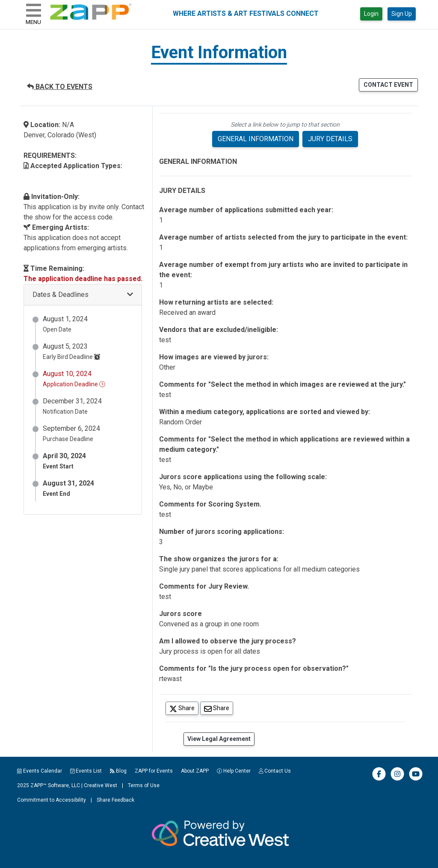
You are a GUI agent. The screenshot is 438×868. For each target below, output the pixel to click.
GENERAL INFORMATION (256, 139)
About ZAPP (195, 771)
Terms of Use (144, 785)
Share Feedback (115, 800)
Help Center (234, 771)
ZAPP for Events (154, 771)
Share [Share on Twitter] (184, 708)
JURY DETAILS (330, 139)
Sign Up (402, 14)
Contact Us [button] (275, 771)
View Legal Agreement (219, 739)
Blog (118, 771)
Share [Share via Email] (219, 708)
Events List (86, 771)
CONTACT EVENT (388, 85)
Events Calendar (40, 771)
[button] (83, 295)
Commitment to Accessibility (52, 800)
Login (371, 14)
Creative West (101, 785)
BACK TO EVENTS (60, 87)
